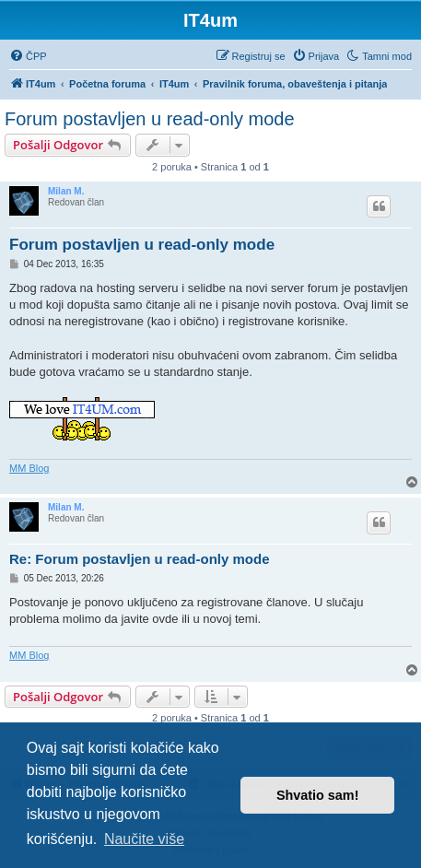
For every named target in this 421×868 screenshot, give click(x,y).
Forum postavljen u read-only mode (150, 119)
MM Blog (29, 468)
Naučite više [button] (144, 839)
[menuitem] (28, 56)
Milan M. (66, 191)
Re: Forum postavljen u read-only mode (140, 559)
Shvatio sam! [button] (318, 795)
